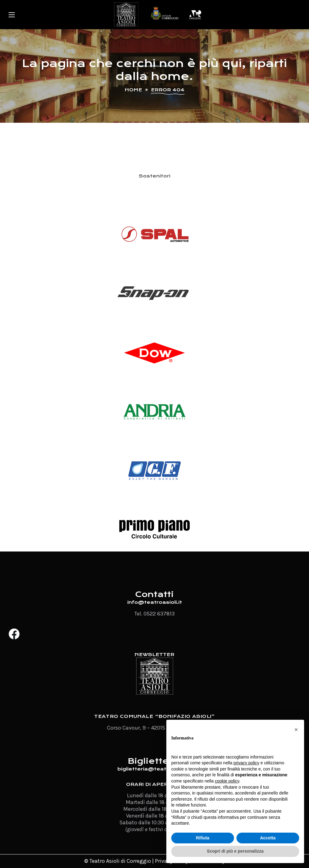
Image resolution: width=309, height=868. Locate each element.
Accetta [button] (268, 838)
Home (133, 90)
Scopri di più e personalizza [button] (235, 851)
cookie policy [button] (227, 781)
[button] (296, 730)
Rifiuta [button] (203, 838)
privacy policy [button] (246, 763)
